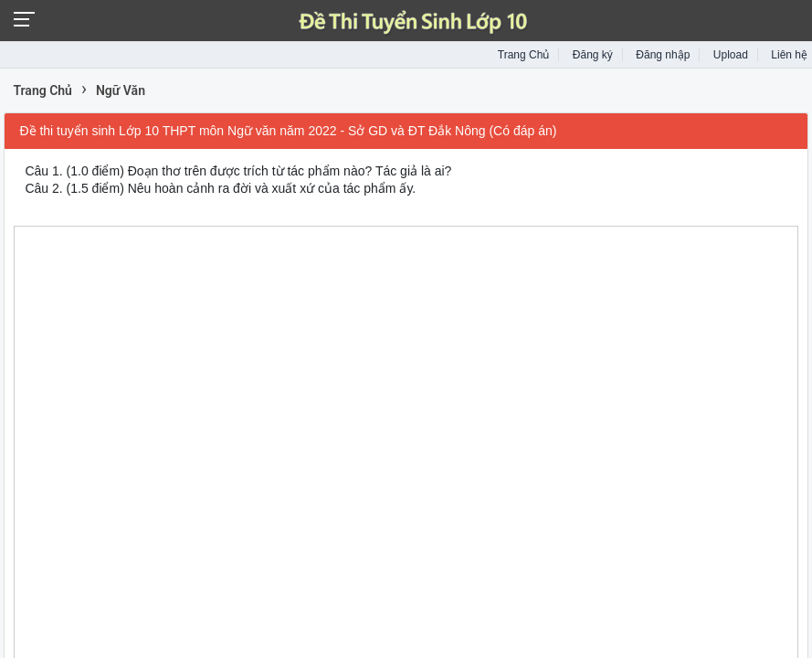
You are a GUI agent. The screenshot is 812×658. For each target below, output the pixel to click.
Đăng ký (593, 55)
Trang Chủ (524, 55)
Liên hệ (789, 55)
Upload (731, 55)
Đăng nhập (663, 55)
